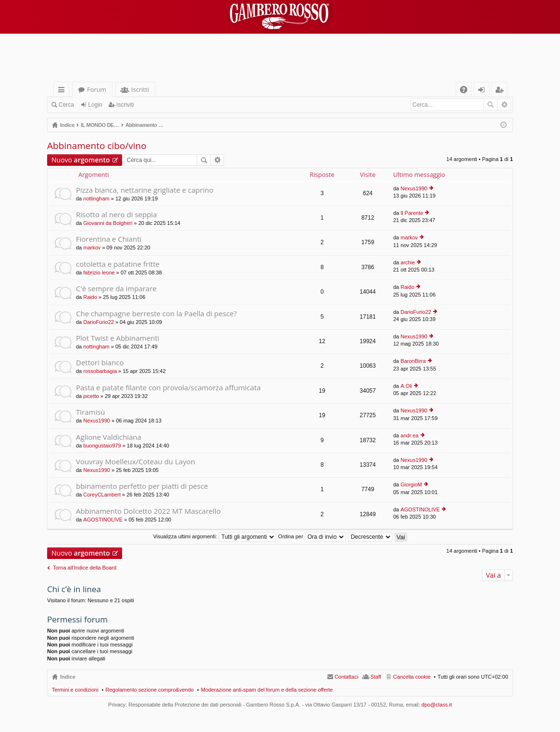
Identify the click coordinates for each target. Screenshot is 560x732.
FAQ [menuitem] (467, 91)
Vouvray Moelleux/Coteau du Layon (136, 462)
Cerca (66, 105)
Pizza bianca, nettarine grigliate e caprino (145, 190)
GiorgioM (411, 484)
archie (408, 262)
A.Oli (406, 386)
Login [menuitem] (483, 91)
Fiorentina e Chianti (109, 239)
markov (92, 248)
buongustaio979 (102, 446)
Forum (97, 89)
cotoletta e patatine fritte (118, 264)
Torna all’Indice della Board (85, 568)
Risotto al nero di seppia (116, 215)
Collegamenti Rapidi (63, 91)
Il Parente (412, 213)
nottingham (96, 199)
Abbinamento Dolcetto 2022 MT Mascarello (148, 511)
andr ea (409, 435)
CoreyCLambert (102, 495)
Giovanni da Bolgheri (108, 223)
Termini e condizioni (75, 690)
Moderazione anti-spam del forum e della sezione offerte (267, 690)
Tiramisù (91, 412)
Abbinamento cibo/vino (97, 146)
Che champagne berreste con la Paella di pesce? (156, 314)
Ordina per (312, 536)
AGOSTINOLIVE (103, 520)
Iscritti (140, 89)
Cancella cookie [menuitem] (412, 677)
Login (95, 105)
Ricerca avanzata (504, 105)
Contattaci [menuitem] (347, 677)
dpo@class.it (437, 705)
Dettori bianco (100, 363)
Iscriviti (125, 105)
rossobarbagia (100, 371)
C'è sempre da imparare (116, 289)
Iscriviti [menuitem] (501, 91)
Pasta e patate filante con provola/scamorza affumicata (168, 388)
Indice (68, 677)
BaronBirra (413, 361)
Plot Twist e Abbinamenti (118, 338)
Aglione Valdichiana (109, 437)
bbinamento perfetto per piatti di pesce (142, 486)
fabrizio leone (99, 273)
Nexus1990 (414, 188)
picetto (91, 396)
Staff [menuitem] (375, 677)
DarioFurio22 (99, 322)
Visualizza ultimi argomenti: (214, 536)
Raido (90, 297)
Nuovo (81, 160)
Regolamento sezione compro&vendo (149, 690)
